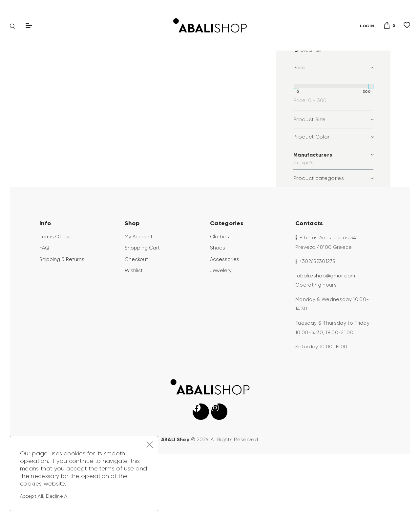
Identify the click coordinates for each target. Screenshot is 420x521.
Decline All (58, 496)
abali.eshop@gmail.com (326, 326)
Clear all (311, 100)
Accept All (31, 496)
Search (365, 63)
